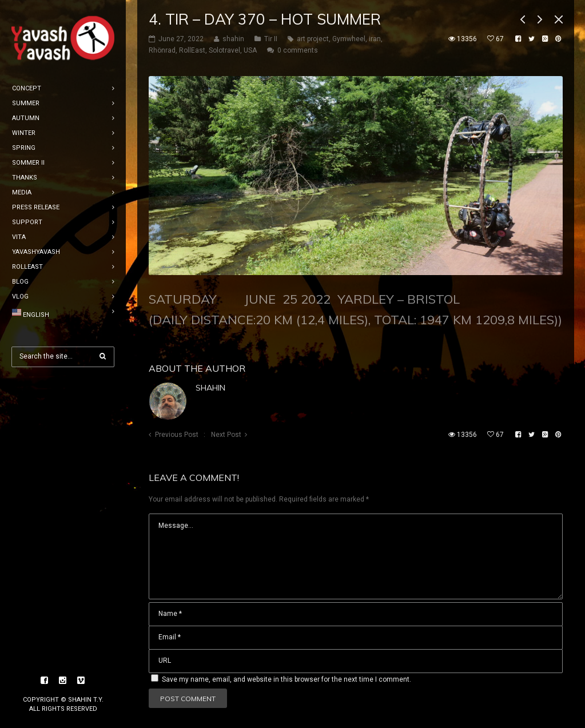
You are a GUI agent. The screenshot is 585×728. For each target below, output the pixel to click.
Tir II (271, 39)
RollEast (192, 50)
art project (313, 39)
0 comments (298, 50)
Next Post (226, 435)
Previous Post (177, 435)
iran (375, 39)
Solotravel (224, 50)
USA (250, 50)
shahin (210, 388)
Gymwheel (349, 39)
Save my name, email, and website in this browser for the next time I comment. (286, 679)
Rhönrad (162, 50)
